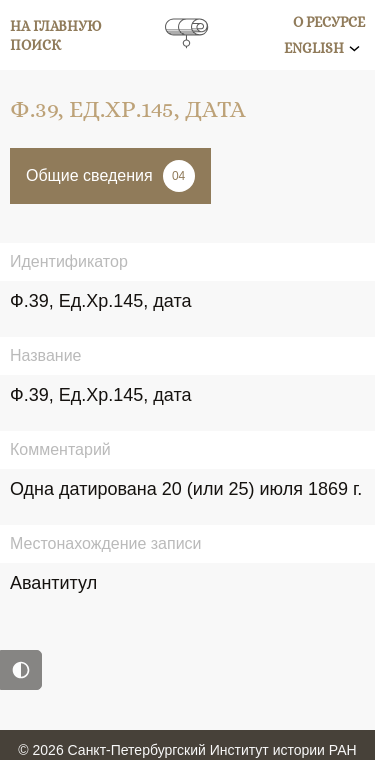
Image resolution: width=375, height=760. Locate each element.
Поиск (35, 45)
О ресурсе (329, 22)
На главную (56, 26)
